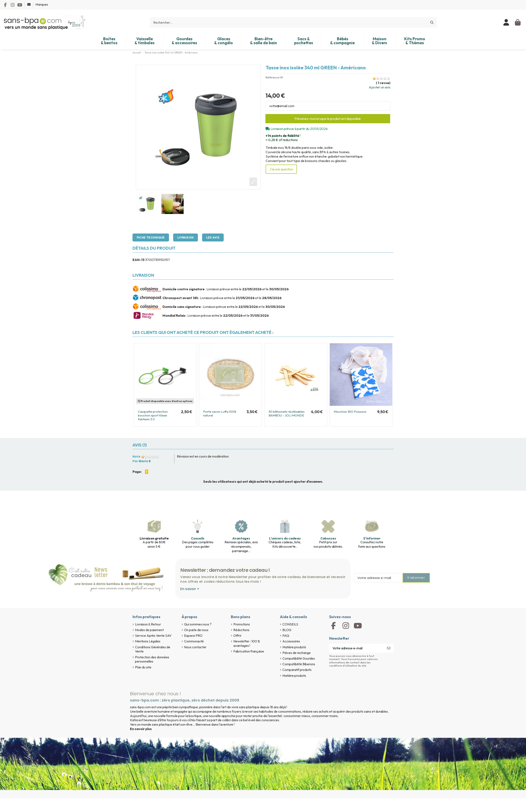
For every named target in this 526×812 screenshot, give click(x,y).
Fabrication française (249, 651)
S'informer (372, 538)
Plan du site (143, 667)
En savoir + (190, 589)
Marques (42, 4)
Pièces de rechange (297, 653)
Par (142, 461)
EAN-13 (138, 260)
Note (136, 457)
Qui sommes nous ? (198, 624)
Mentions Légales (148, 641)
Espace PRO (193, 636)
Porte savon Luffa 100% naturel (220, 413)
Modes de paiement (149, 630)
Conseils (198, 538)
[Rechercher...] (432, 22)
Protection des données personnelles (152, 659)
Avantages (241, 538)
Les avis (213, 237)
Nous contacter (195, 647)
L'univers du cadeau (285, 538)
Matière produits (294, 647)
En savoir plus (141, 729)
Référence (272, 77)
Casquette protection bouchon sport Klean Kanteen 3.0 (153, 415)
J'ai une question (281, 169)
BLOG (287, 630)
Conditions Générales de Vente (153, 649)
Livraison (186, 237)
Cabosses (328, 538)
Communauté (194, 641)
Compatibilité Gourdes (299, 658)
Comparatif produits (297, 670)
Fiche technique (151, 237)
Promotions (242, 624)
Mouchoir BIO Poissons (350, 412)
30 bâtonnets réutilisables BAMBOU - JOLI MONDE (287, 413)
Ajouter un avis (380, 87)
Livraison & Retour (148, 624)
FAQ (286, 636)
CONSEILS (290, 624)
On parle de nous (196, 630)
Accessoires (291, 641)
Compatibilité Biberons (299, 664)
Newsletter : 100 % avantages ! (247, 643)
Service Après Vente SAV (153, 636)
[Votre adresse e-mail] (357, 648)
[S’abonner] (389, 648)
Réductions (241, 630)
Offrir (237, 636)
